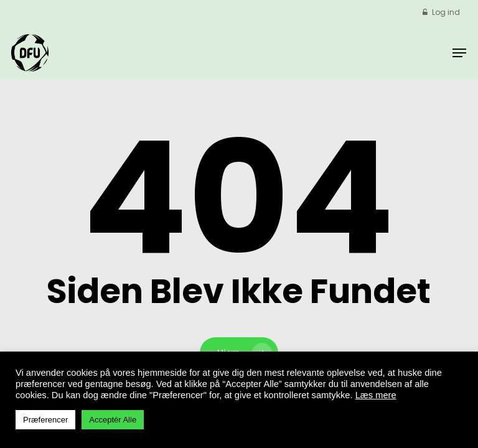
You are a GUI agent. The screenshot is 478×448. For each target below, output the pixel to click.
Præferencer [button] (45, 420)
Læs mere (376, 395)
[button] (459, 53)
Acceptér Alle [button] (113, 420)
